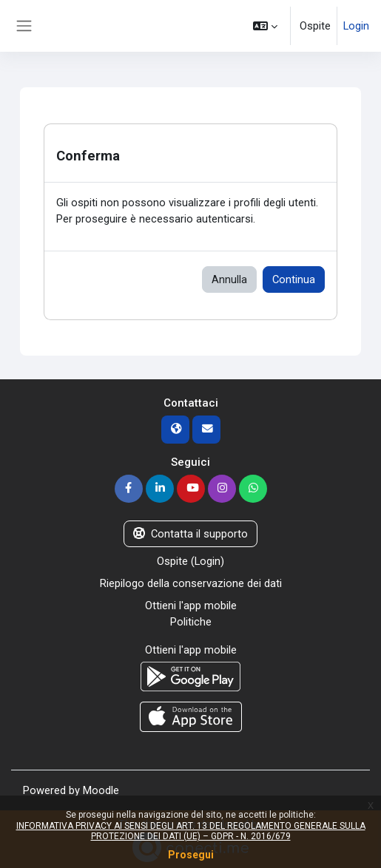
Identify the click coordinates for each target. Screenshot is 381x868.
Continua (294, 279)
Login (356, 26)
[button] (265, 26)
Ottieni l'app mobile (191, 606)
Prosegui (191, 855)
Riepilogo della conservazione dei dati (191, 583)
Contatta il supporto (190, 534)
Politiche (191, 622)
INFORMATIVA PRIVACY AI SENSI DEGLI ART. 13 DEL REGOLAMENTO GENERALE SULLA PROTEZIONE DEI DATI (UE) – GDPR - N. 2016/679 (191, 831)
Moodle (101, 790)
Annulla (229, 279)
